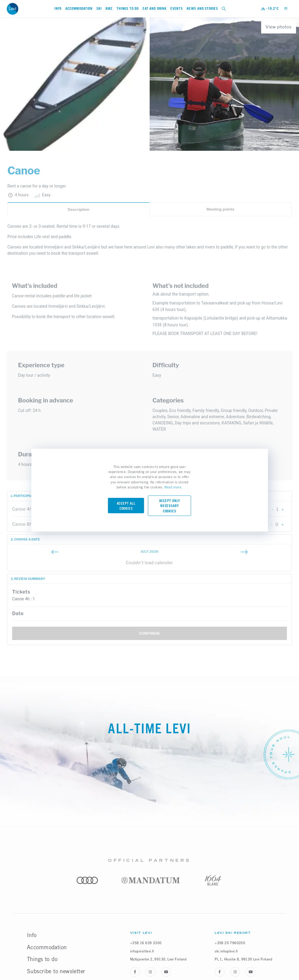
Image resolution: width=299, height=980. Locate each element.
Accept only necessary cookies (170, 506)
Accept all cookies (126, 506)
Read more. (173, 487)
